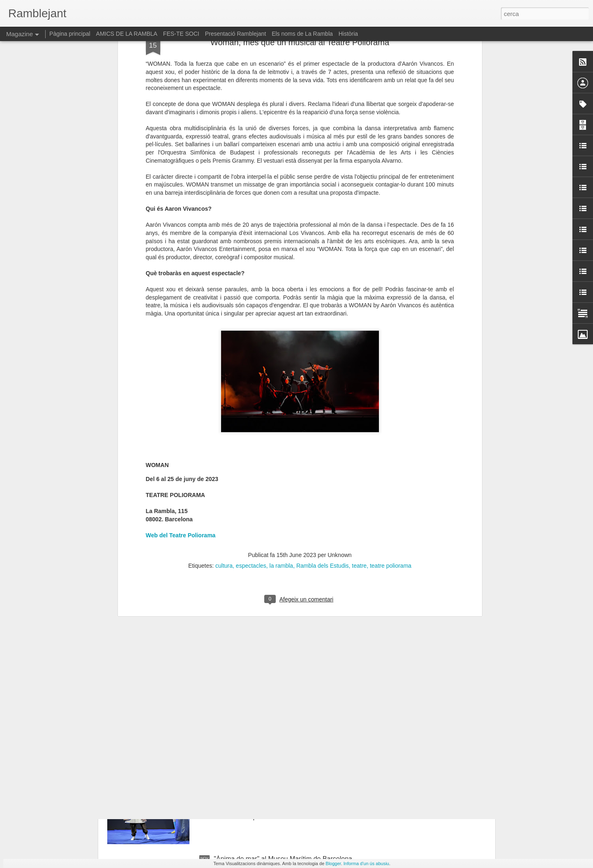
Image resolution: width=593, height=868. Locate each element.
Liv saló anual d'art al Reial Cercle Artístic (274, 672)
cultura (224, 370)
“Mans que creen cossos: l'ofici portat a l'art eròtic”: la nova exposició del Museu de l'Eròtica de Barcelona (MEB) (291, 586)
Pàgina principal (70, 34)
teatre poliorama (391, 370)
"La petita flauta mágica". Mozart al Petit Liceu (281, 766)
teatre (359, 370)
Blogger (333, 863)
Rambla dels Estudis (323, 370)
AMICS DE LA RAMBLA (127, 34)
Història (348, 34)
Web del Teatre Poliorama (181, 339)
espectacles (251, 370)
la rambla (282, 370)
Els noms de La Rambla (302, 34)
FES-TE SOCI (181, 34)
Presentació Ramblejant (236, 34)
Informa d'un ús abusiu (366, 863)
